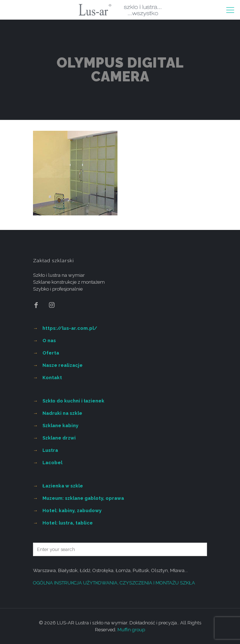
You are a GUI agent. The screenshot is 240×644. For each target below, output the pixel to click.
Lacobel (52, 463)
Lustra (50, 450)
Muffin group (131, 630)
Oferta (51, 353)
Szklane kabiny (60, 426)
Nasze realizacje (63, 365)
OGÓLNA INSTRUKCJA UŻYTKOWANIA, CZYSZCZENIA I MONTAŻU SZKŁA (114, 583)
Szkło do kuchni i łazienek (73, 401)
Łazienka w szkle (63, 486)
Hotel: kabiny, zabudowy (72, 511)
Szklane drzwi (59, 438)
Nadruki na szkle (62, 413)
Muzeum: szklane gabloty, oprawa (83, 498)
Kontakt (52, 378)
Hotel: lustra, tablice (68, 523)
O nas (49, 341)
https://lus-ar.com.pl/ (70, 328)
